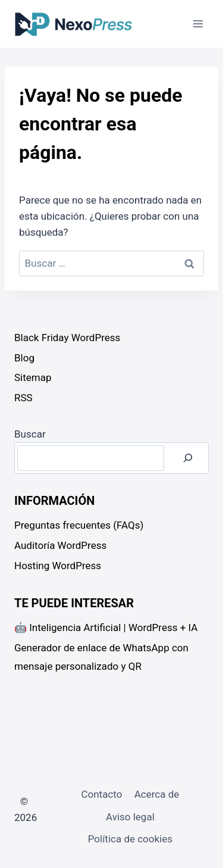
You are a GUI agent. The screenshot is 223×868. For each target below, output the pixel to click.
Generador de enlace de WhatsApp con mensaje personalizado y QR (101, 657)
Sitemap (33, 377)
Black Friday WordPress (67, 338)
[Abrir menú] (198, 24)
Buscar (30, 434)
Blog (24, 358)
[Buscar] (188, 458)
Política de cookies (130, 839)
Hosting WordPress (58, 566)
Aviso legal (130, 817)
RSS (23, 398)
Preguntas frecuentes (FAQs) (79, 525)
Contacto (101, 794)
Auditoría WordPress (60, 545)
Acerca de (157, 794)
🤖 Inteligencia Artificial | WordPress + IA (106, 627)
